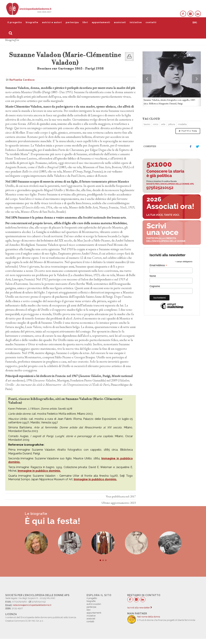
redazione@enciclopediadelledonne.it (32, 605)
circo (156, 124)
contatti (151, 22)
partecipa (72, 22)
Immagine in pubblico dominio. (39, 471)
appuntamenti (101, 22)
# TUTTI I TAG (188, 131)
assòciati (120, 22)
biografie (32, 22)
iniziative (136, 22)
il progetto (15, 22)
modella (182, 124)
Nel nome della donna (149, 617)
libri (85, 22)
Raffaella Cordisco (22, 80)
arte (163, 124)
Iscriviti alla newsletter (140, 608)
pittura (172, 124)
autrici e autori (52, 22)
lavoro (147, 124)
